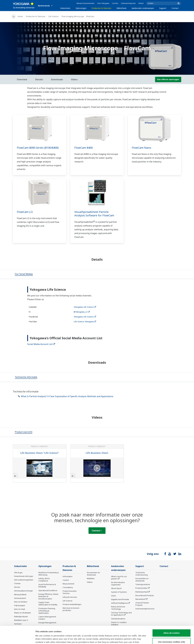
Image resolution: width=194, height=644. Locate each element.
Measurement (68, 584)
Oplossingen (81, 8)
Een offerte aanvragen (168, 79)
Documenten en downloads (93, 574)
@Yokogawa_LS (82, 312)
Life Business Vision (97, 453)
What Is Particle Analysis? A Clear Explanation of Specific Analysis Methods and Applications (67, 396)
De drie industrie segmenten (118, 583)
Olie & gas (18, 573)
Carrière (115, 3)
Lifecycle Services (70, 597)
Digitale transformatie (120, 599)
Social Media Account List (41, 344)
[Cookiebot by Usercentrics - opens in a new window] (17, 639)
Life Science (53, 16)
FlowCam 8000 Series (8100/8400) (38, 148)
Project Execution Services (70, 592)
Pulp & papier (20, 605)
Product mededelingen (72, 604)
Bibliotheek (121, 8)
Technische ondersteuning (142, 574)
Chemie (17, 583)
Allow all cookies (172, 615)
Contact (175, 8)
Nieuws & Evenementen (85, 3)
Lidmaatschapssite (128, 3)
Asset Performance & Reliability (47, 586)
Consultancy (68, 587)
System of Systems (119, 592)
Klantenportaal (142, 592)
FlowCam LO (25, 212)
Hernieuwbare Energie (23, 591)
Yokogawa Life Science (85, 307)
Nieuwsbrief (140, 599)
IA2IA (113, 596)
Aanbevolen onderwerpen (143, 8)
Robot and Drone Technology (118, 608)
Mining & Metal (20, 594)
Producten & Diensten (101, 8)
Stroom (17, 587)
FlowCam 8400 (84, 148)
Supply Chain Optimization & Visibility (48, 603)
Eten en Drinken (21, 602)
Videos (90, 582)
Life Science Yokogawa (85, 322)
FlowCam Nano (141, 148)
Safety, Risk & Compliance (44, 580)
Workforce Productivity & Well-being (48, 574)
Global (141, 3)
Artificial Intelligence (119, 603)
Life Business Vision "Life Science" (39, 453)
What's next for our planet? (119, 578)
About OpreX (116, 588)
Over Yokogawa (103, 3)
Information (68, 576)
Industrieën (65, 8)
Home (20, 16)
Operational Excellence (48, 590)
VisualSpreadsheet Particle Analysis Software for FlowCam (94, 214)
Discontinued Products (145, 595)
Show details (141, 639)
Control (66, 580)
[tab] (24, 274)
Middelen (91, 578)
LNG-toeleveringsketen (24, 580)
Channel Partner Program (142, 604)
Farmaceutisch (20, 598)
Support (163, 8)
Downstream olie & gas (24, 576)
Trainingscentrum (143, 584)
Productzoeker (141, 588)
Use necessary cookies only (172, 624)
